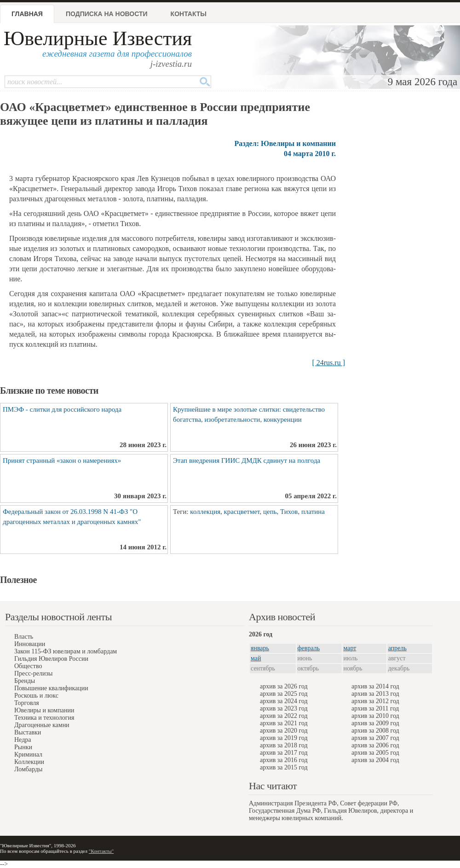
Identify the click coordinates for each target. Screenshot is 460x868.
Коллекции (29, 762)
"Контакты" (101, 851)
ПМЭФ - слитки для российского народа (62, 409)
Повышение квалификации (51, 688)
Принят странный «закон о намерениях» (62, 460)
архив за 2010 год (375, 716)
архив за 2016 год (284, 760)
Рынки (23, 747)
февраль (309, 648)
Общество (28, 666)
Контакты (189, 14)
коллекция (205, 512)
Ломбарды (28, 769)
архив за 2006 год (375, 745)
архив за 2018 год (284, 745)
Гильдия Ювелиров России (51, 659)
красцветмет (242, 512)
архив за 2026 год (284, 686)
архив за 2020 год (284, 731)
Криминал (28, 754)
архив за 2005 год (375, 753)
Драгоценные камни (42, 725)
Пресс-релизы (33, 673)
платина (313, 512)
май (256, 658)
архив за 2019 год (284, 738)
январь (260, 648)
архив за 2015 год (284, 767)
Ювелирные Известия (98, 38)
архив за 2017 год (284, 753)
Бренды (25, 681)
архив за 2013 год (375, 694)
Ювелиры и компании (44, 710)
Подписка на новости (107, 14)
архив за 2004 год (375, 760)
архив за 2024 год (284, 701)
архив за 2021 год (284, 723)
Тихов (289, 512)
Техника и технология (44, 718)
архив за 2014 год (375, 686)
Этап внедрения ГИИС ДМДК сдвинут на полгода (247, 460)
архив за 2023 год (284, 708)
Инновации (30, 644)
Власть (24, 637)
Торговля (27, 703)
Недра (23, 740)
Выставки (28, 732)
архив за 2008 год (375, 731)
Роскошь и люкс (36, 696)
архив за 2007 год (375, 738)
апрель (397, 648)
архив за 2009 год (375, 723)
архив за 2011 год (375, 708)
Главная (27, 14)
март (350, 648)
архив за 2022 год (284, 716)
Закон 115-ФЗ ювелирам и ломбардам (66, 651)
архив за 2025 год (284, 694)
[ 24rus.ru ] (328, 363)
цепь (270, 512)
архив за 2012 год (375, 701)
